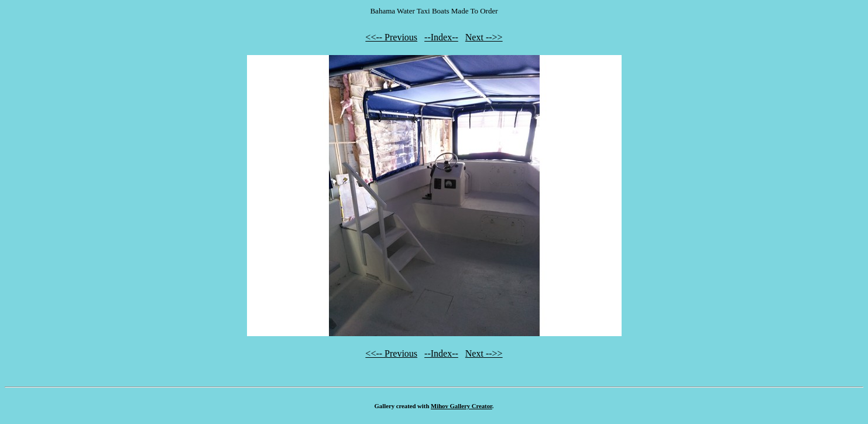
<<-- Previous (391, 37)
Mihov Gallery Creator (462, 406)
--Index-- (441, 37)
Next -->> (484, 37)
